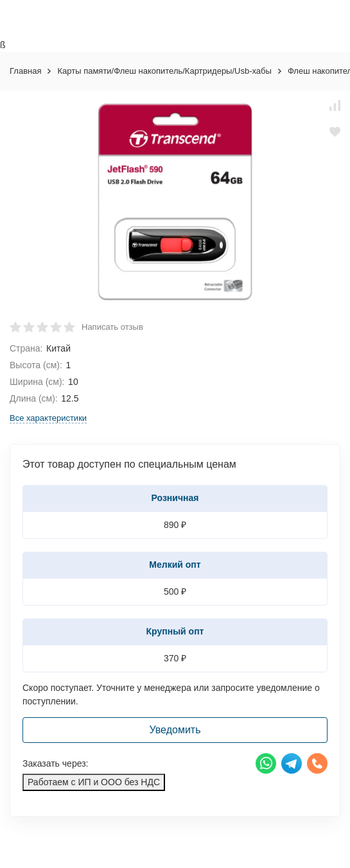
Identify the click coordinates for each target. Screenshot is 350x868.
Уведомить (175, 730)
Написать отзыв (112, 327)
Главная (25, 71)
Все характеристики (48, 418)
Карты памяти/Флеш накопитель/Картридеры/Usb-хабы (164, 71)
